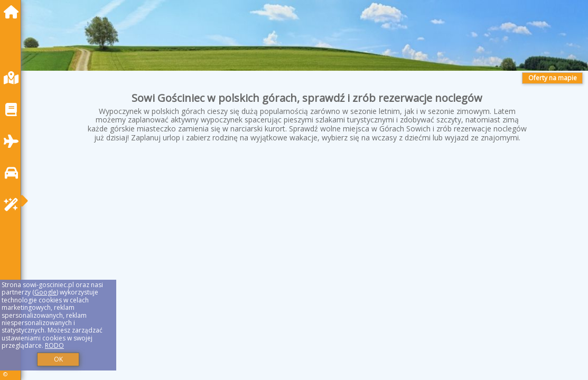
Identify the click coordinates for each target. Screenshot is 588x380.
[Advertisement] (307, 239)
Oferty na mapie (553, 78)
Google (45, 292)
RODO (54, 345)
